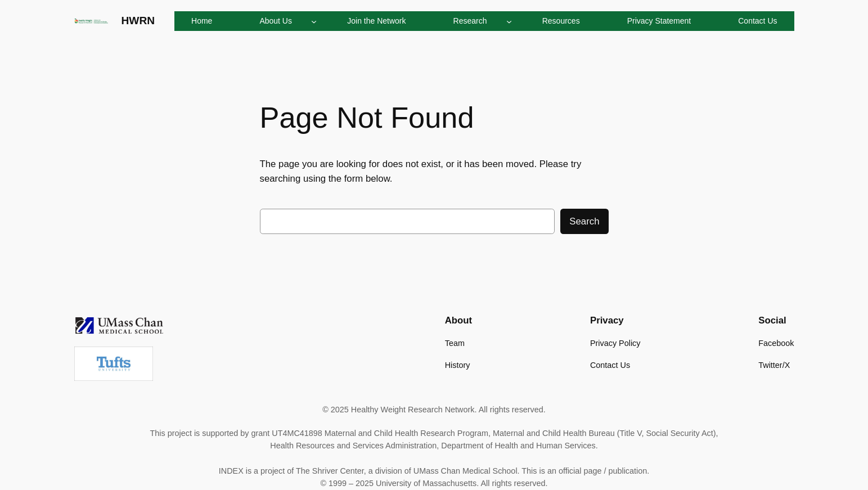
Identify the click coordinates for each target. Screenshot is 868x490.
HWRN (138, 21)
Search (584, 221)
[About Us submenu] (314, 21)
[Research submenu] (509, 21)
